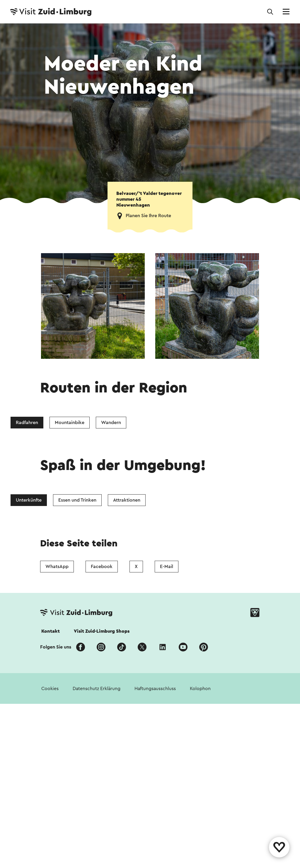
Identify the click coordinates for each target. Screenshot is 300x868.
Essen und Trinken (77, 500)
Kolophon (200, 689)
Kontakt (51, 631)
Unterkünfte (29, 500)
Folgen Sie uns (56, 647)
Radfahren (27, 423)
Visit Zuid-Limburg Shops (102, 631)
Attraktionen (127, 500)
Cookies (50, 689)
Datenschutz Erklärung (97, 689)
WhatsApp (57, 567)
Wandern (111, 423)
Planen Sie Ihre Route (148, 216)
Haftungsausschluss (155, 689)
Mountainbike (70, 423)
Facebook (102, 567)
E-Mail (167, 567)
